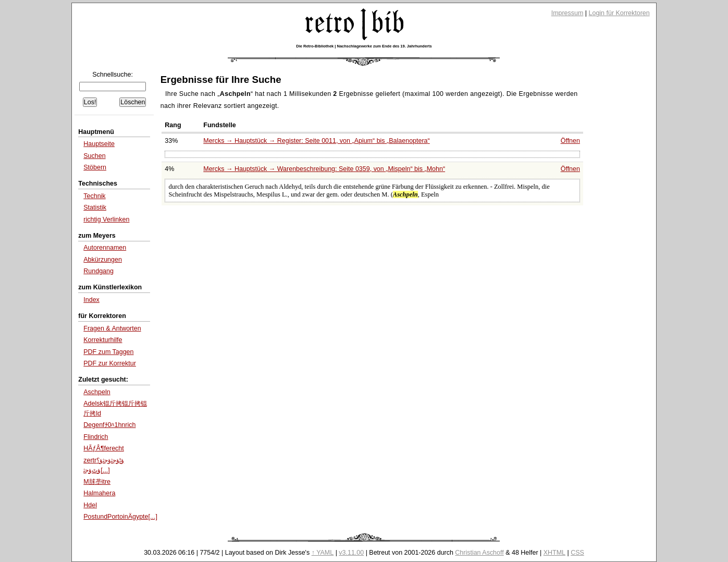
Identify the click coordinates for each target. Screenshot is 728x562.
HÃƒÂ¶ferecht (104, 448)
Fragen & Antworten (112, 328)
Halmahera (99, 493)
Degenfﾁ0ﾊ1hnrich (109, 425)
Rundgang (98, 271)
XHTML (554, 553)
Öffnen (570, 141)
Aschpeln (97, 392)
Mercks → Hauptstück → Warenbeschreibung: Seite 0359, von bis (324, 169)
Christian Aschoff (479, 553)
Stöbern (95, 167)
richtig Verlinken (106, 219)
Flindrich (96, 437)
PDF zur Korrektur (110, 363)
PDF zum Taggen (108, 352)
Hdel (90, 505)
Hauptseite (99, 144)
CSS (577, 553)
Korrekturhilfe (103, 340)
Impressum (567, 13)
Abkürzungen (103, 260)
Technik (94, 196)
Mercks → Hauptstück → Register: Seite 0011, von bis (316, 141)
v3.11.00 (351, 553)
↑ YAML (323, 553)
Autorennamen (105, 248)
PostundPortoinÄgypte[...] (120, 517)
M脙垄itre (97, 482)
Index (91, 300)
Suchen (94, 156)
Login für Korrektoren (619, 13)
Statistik (95, 207)
